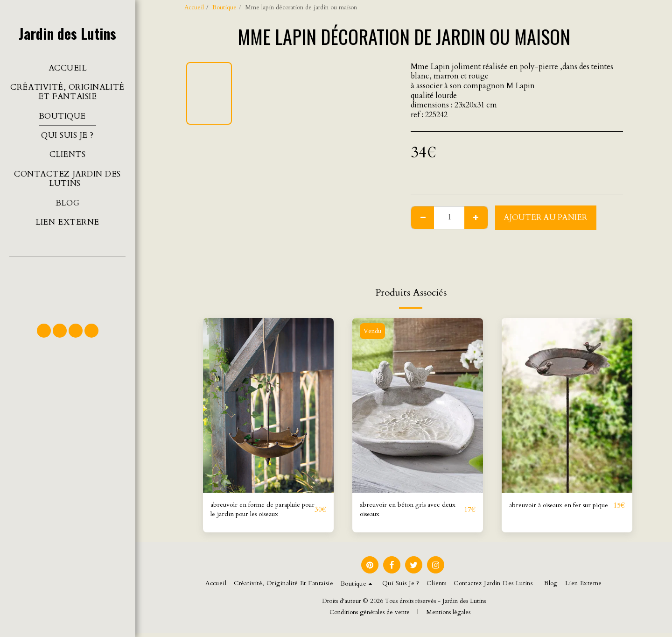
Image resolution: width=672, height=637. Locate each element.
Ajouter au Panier (546, 218)
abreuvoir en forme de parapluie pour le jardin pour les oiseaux (259, 512)
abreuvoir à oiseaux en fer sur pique (558, 512)
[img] (268, 405)
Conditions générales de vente (370, 616)
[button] (67, 286)
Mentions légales (448, 616)
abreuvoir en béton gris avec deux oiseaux (407, 512)
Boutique (224, 7)
